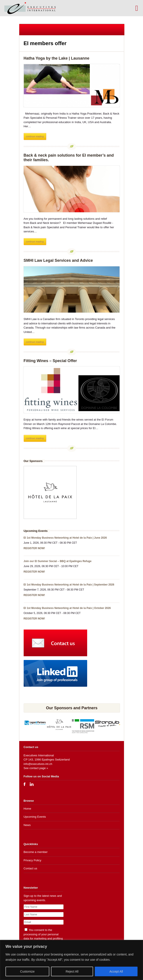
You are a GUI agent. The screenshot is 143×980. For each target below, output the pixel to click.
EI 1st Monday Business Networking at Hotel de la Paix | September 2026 (69, 585)
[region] (71, 960)
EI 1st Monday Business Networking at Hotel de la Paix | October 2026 (67, 608)
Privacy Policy (33, 860)
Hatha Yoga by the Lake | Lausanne (56, 58)
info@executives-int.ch (38, 764)
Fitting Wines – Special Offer (50, 361)
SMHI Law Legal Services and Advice (58, 260)
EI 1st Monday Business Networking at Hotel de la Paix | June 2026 (65, 538)
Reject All (72, 971)
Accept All (116, 971)
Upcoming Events (35, 817)
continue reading (35, 136)
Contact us (30, 868)
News (27, 825)
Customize (27, 971)
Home (27, 809)
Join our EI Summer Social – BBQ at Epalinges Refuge (58, 561)
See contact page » (36, 768)
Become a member (36, 852)
